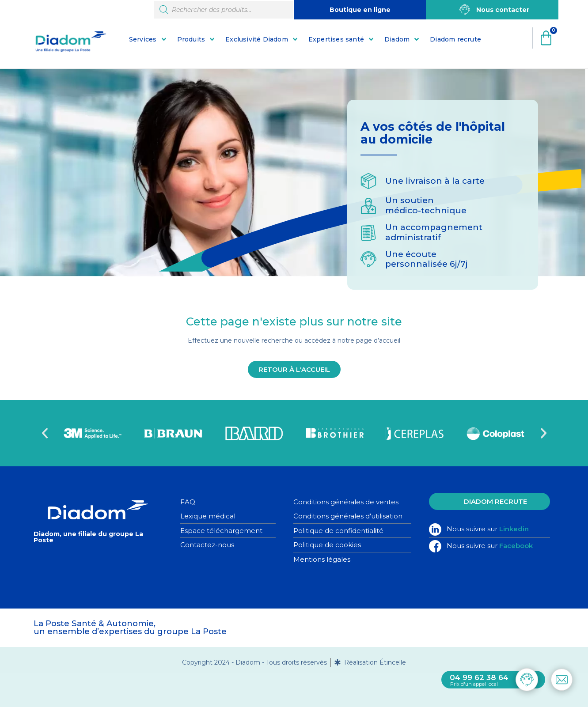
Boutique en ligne (360, 10)
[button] (45, 433)
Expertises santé (336, 39)
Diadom (397, 39)
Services (143, 39)
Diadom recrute (455, 39)
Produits (191, 39)
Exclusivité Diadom (257, 39)
